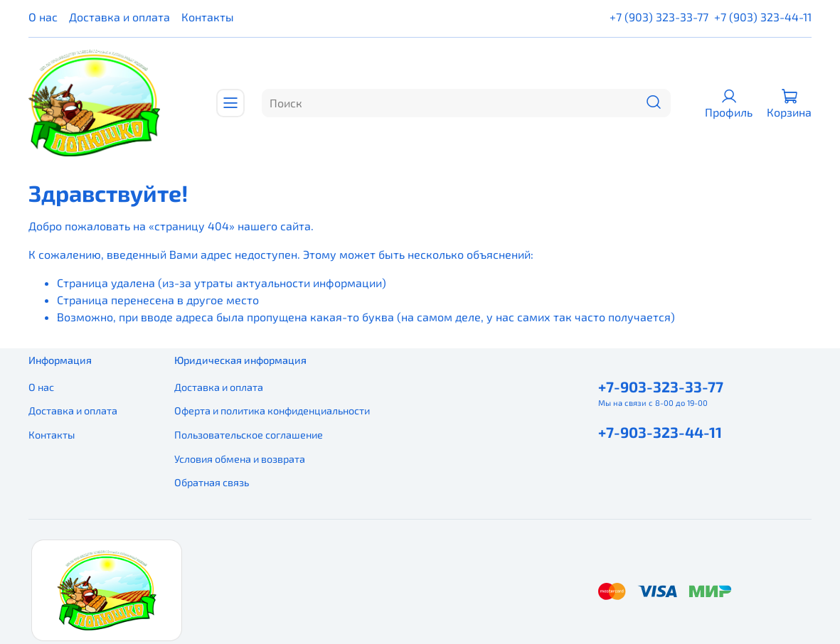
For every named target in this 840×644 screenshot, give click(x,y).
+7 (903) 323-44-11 (763, 17)
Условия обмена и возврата (240, 459)
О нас (43, 17)
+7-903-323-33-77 (661, 386)
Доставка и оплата (119, 17)
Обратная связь (212, 482)
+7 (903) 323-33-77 (659, 17)
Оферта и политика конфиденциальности (272, 410)
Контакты (208, 17)
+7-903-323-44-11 (660, 432)
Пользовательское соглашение (249, 435)
